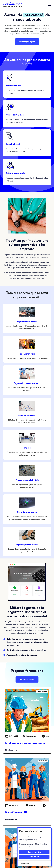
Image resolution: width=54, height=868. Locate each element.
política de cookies (40, 844)
